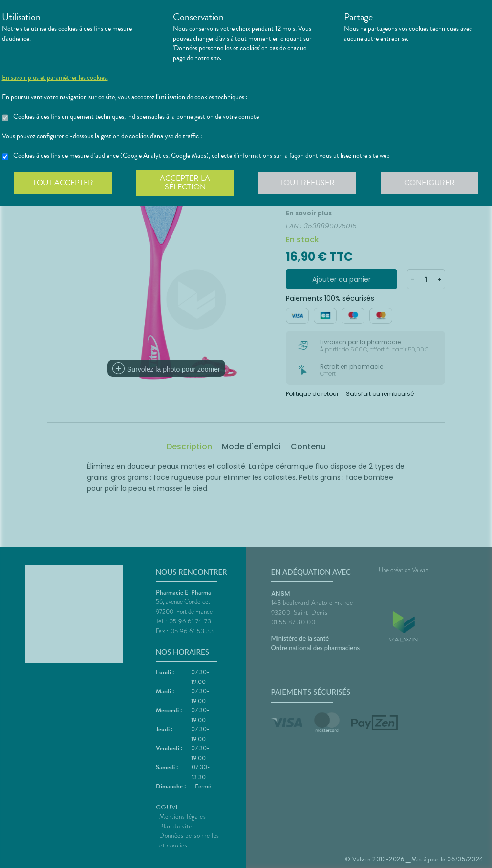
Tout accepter (63, 183)
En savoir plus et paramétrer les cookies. (55, 78)
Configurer (429, 183)
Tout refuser (307, 183)
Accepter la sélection (185, 183)
